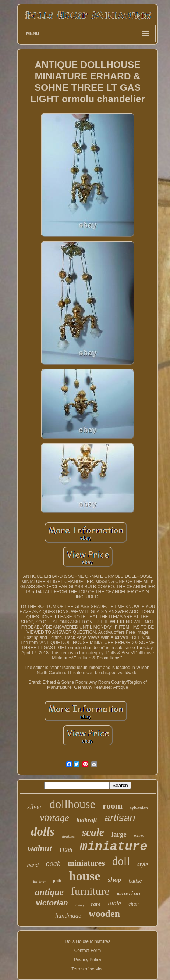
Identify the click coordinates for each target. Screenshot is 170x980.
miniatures (86, 863)
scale (93, 832)
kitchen (39, 881)
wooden (104, 914)
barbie (135, 881)
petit (57, 881)
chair (134, 904)
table (114, 903)
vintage (54, 818)
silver (35, 807)
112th (66, 850)
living (80, 905)
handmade (68, 915)
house (85, 876)
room (113, 806)
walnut (40, 849)
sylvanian (139, 808)
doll (121, 861)
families (68, 836)
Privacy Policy (88, 960)
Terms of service (87, 969)
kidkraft (87, 820)
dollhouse (72, 804)
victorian (52, 903)
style (143, 864)
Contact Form (88, 951)
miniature (114, 847)
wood (139, 835)
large (119, 834)
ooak (53, 863)
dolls (43, 831)
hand (33, 865)
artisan (120, 818)
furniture (90, 891)
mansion (129, 894)
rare (96, 904)
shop (115, 879)
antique (49, 892)
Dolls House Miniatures (87, 941)
